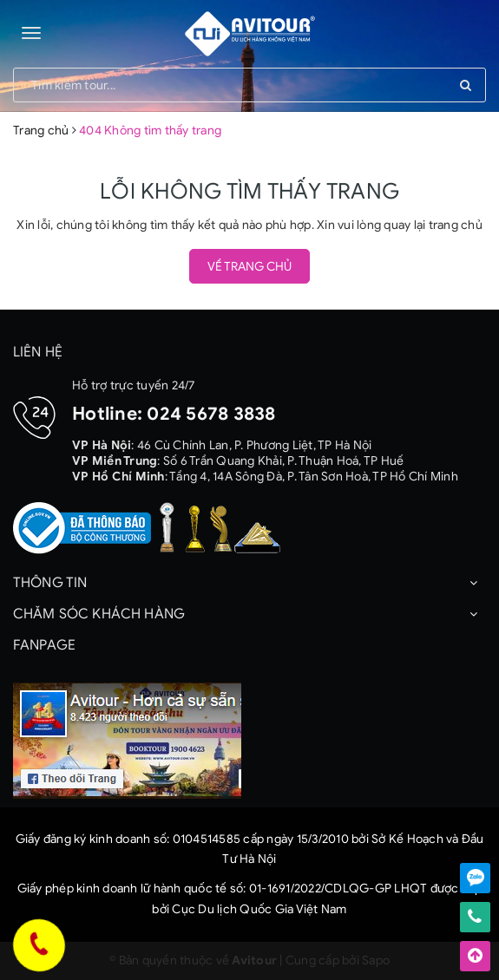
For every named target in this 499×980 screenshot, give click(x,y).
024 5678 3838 (211, 414)
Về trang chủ (249, 267)
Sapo (376, 960)
